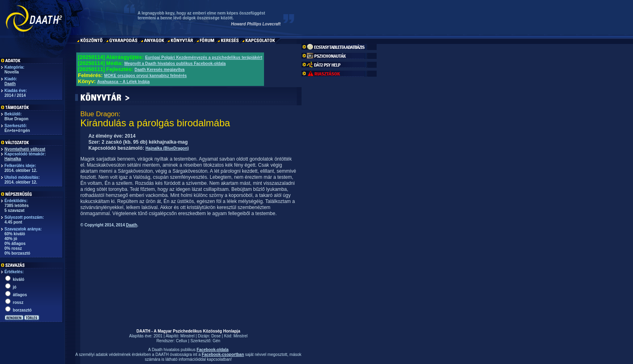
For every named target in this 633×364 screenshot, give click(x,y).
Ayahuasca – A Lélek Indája (124, 82)
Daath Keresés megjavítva (159, 70)
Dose (216, 336)
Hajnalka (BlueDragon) (167, 148)
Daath (10, 84)
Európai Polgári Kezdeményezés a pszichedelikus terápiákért (203, 58)
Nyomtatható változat (25, 149)
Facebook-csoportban (223, 355)
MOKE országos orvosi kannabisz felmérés (146, 76)
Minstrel (188, 336)
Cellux (182, 341)
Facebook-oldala (213, 350)
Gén (217, 341)
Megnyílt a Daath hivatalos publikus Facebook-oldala (175, 64)
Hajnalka (13, 159)
